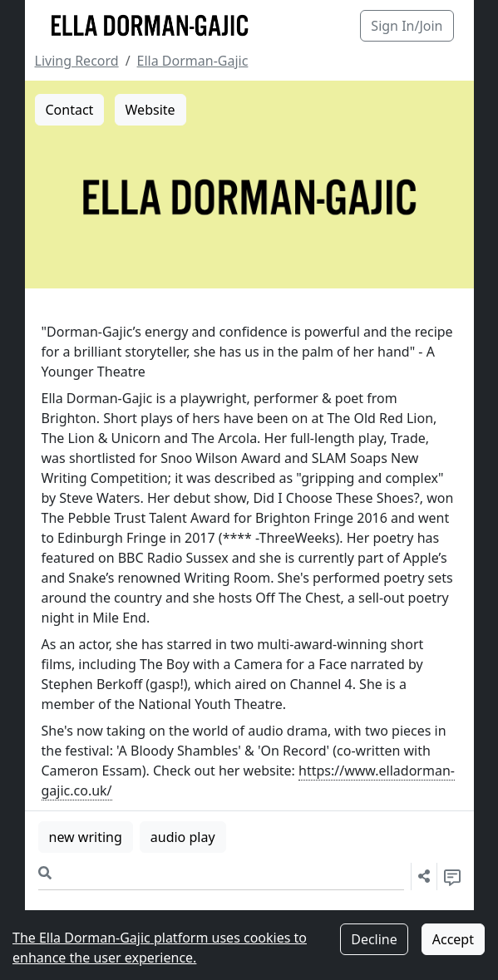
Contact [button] (70, 110)
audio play (183, 837)
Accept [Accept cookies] (453, 939)
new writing (86, 837)
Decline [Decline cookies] (374, 939)
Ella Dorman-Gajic (193, 61)
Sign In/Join (407, 26)
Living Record (77, 61)
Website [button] (150, 110)
